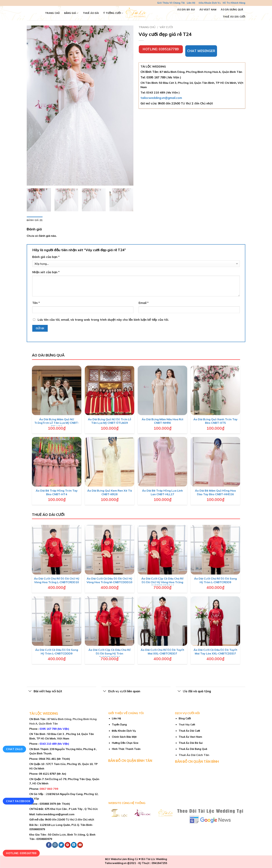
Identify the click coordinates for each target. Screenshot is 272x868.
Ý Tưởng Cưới (113, 13)
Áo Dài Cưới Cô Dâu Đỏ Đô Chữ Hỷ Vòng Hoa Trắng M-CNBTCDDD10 (109, 580)
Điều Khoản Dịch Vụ (210, 3)
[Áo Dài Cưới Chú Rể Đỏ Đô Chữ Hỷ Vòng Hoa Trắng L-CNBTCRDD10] (57, 550)
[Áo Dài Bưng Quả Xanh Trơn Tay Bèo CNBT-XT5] (215, 390)
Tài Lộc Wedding (157, 859)
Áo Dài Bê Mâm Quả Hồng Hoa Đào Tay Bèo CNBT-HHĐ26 (215, 492)
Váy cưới (166, 27)
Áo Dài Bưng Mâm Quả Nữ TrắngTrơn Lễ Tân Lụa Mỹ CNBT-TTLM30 (57, 423)
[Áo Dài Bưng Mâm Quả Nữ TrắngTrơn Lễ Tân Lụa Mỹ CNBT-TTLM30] (57, 390)
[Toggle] (30, 692)
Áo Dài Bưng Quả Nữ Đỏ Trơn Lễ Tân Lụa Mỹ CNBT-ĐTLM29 (110, 421)
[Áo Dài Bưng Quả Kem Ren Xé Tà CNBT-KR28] (110, 462)
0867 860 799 (49, 789)
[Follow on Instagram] (55, 845)
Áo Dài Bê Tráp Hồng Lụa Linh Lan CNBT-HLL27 (162, 492)
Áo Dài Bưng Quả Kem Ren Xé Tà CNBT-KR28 (110, 492)
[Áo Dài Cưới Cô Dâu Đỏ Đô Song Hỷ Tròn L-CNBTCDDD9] (57, 621)
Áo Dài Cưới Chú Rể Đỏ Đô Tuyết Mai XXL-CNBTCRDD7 (162, 652)
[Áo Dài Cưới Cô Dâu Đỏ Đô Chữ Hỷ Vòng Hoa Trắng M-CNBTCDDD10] (110, 550)
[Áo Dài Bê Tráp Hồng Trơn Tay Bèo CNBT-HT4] (57, 462)
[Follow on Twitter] (61, 845)
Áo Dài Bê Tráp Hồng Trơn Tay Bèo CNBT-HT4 (57, 492)
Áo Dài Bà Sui (186, 10)
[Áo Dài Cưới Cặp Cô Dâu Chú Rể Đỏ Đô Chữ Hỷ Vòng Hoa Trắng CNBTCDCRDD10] (163, 550)
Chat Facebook (18, 801)
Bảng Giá (71, 13)
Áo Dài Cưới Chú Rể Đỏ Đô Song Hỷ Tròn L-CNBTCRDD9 (215, 580)
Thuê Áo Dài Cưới (234, 17)
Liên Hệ (191, 3)
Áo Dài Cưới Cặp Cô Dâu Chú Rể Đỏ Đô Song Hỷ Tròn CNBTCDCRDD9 (110, 653)
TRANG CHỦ (52, 13)
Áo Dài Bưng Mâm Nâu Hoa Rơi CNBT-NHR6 (162, 421)
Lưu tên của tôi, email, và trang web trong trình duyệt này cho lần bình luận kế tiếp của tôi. (103, 320)
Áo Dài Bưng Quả (232, 10)
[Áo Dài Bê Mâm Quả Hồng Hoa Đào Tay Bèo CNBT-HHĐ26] (215, 462)
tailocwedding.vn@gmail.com (161, 98)
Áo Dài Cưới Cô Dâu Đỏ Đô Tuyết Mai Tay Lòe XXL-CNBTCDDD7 (215, 652)
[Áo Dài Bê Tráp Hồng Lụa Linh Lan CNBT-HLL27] (163, 462)
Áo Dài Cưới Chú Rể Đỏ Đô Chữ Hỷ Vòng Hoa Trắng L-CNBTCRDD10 (57, 580)
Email (144, 303)
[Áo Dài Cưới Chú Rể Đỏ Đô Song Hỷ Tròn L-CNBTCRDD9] (215, 550)
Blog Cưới (185, 718)
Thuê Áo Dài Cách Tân (194, 755)
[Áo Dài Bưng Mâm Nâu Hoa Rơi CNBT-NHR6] (163, 390)
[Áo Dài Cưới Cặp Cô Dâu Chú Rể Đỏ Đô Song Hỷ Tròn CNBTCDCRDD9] (110, 621)
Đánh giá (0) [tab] (35, 220)
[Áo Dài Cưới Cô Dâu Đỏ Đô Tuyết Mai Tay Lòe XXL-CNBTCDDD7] (215, 621)
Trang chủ (147, 27)
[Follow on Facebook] (49, 845)
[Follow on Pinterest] (68, 845)
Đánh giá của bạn (46, 257)
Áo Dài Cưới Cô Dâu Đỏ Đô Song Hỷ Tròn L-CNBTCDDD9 (57, 652)
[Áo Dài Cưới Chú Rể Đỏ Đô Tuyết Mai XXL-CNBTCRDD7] (163, 621)
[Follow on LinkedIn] (74, 845)
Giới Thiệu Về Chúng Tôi (171, 3)
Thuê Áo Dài (91, 13)
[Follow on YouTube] (80, 845)
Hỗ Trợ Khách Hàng (234, 3)
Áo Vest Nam (208, 10)
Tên (36, 303)
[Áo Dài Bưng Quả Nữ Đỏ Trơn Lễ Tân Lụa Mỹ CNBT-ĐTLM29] (110, 390)
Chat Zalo (14, 749)
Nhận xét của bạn (46, 272)
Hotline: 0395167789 (21, 853)
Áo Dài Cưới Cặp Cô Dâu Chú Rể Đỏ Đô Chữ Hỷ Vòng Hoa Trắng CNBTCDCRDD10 (162, 582)
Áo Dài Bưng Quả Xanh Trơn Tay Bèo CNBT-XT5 (215, 421)
